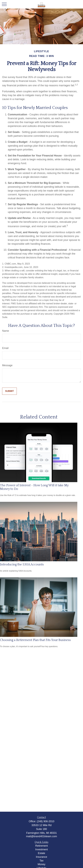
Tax (42, 861)
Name (6, 331)
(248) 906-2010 (46, 821)
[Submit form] (9, 391)
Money (42, 864)
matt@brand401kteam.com (41, 836)
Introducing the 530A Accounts (22, 564)
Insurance (41, 857)
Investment (42, 849)
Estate (41, 853)
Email (5, 348)
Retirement (42, 846)
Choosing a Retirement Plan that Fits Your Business (35, 640)
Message (7, 365)
